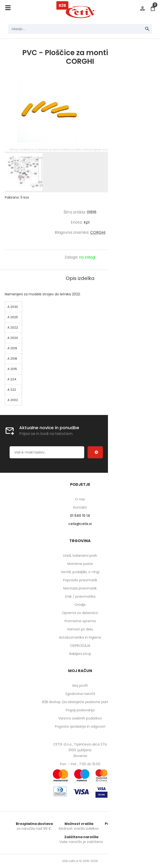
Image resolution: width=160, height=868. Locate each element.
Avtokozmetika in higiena (80, 637)
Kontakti (80, 507)
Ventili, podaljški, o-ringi (80, 572)
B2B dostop (80, 702)
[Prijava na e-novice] (95, 452)
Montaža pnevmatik (80, 588)
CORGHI (98, 232)
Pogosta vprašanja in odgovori (80, 726)
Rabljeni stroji (80, 654)
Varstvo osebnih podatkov (80, 718)
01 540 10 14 (80, 516)
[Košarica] (153, 8)
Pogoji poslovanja (80, 710)
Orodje (80, 605)
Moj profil (80, 686)
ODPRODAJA (80, 646)
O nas (80, 499)
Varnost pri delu (80, 629)
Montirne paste (80, 564)
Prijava (142, 8)
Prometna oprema (80, 621)
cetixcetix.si (80, 524)
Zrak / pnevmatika (80, 596)
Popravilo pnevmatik (80, 580)
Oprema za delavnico (80, 613)
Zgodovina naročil (80, 694)
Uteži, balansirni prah (80, 556)
